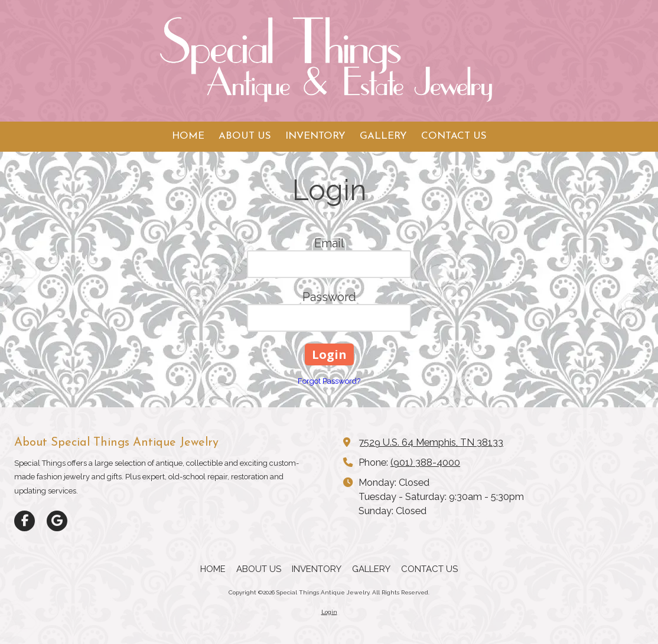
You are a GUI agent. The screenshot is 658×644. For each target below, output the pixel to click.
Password (329, 297)
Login (329, 612)
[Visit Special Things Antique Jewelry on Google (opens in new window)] (57, 521)
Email (329, 243)
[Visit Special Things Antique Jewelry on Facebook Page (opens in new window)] (25, 521)
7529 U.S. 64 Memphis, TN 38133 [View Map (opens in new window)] (431, 442)
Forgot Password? (329, 381)
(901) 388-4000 (425, 462)
